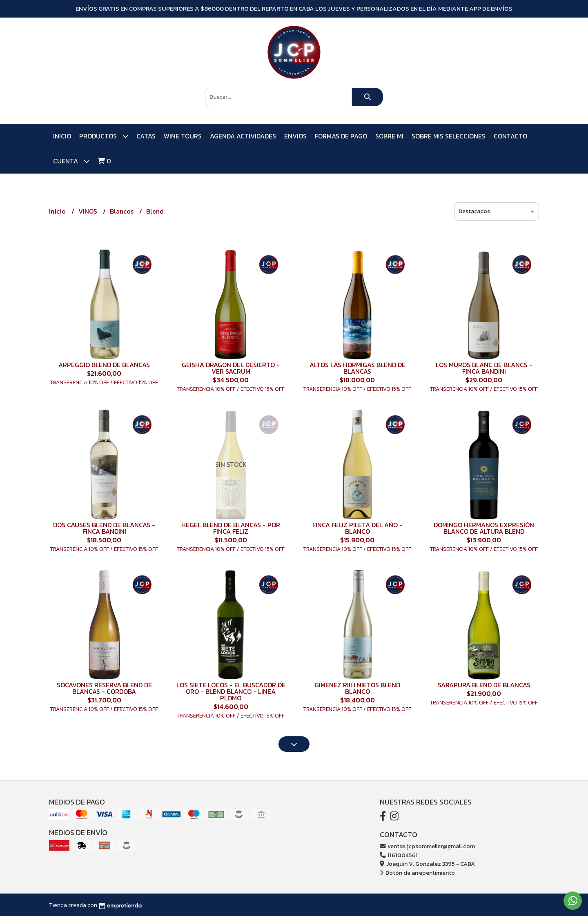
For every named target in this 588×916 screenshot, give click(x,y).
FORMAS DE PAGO (341, 136)
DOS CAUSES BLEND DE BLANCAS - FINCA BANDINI (104, 528)
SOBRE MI (389, 136)
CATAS (146, 136)
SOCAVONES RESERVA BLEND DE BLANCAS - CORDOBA (104, 688)
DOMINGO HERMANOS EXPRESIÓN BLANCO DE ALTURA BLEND (484, 528)
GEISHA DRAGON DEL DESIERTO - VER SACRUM (231, 368)
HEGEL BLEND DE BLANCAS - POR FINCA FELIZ (231, 528)
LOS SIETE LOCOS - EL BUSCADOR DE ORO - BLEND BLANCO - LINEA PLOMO (231, 691)
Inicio (62, 136)
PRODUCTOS (104, 136)
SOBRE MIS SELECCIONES (449, 136)
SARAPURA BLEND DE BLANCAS (484, 685)
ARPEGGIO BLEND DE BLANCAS (104, 365)
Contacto (510, 136)
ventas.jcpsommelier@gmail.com (427, 846)
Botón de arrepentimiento (417, 873)
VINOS (89, 211)
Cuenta (71, 161)
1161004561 (399, 855)
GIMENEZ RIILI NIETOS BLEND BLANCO (357, 688)
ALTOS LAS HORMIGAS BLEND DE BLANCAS (357, 368)
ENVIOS (295, 136)
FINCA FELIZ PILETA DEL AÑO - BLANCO (357, 528)
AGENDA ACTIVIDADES (243, 136)
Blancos (122, 211)
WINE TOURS (183, 136)
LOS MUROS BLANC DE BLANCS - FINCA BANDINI (484, 368)
